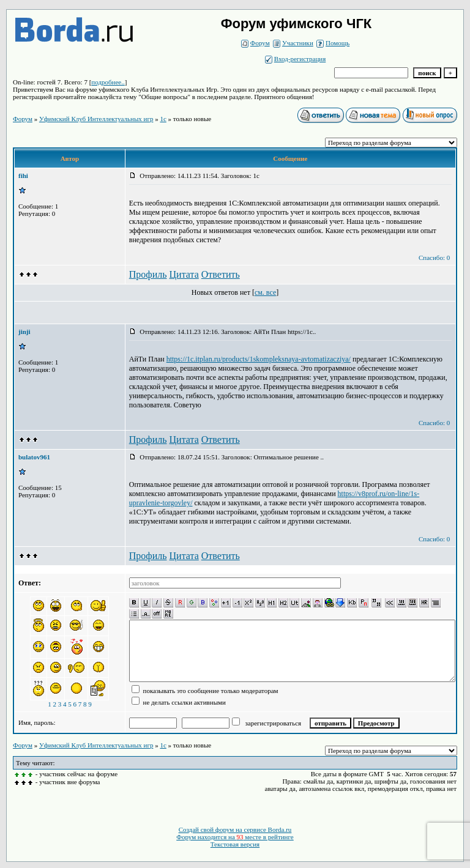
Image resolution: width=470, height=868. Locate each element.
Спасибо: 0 (434, 258)
